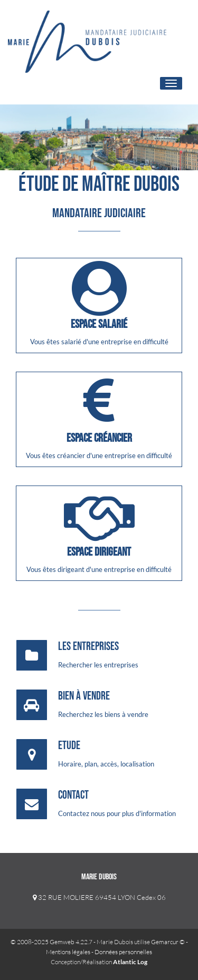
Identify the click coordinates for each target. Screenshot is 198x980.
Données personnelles (123, 952)
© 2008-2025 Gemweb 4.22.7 (51, 942)
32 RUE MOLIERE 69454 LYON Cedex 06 (99, 897)
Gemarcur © (168, 942)
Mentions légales (68, 952)
